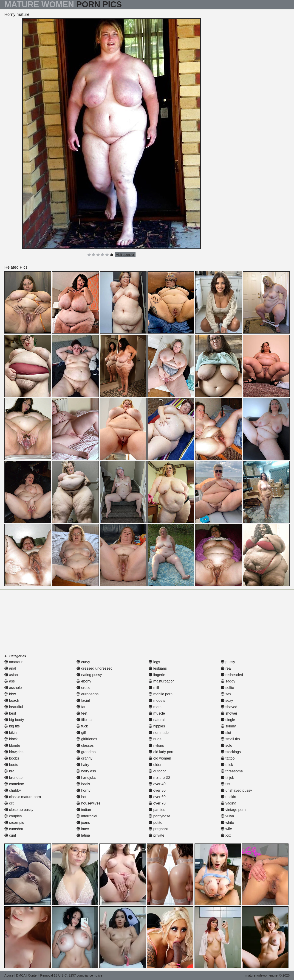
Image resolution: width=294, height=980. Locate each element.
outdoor (157, 771)
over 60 (157, 797)
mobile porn (161, 694)
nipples (157, 726)
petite (155, 823)
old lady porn (161, 752)
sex (226, 694)
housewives (88, 803)
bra (9, 771)
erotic (83, 688)
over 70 (157, 803)
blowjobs (14, 752)
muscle (157, 713)
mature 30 (159, 778)
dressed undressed (95, 668)
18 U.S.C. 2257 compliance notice (78, 975)
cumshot (14, 829)
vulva (227, 816)
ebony (84, 681)
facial (83, 700)
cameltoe (14, 784)
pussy (228, 662)
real (226, 668)
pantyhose (159, 816)
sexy (227, 700)
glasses (85, 745)
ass (10, 681)
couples (13, 816)
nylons (156, 745)
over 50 (157, 790)
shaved (229, 707)
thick (227, 765)
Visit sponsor (125, 255)
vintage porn (233, 810)
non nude (159, 733)
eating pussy (89, 675)
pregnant (158, 829)
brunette (13, 778)
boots (11, 765)
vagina (229, 803)
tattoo (228, 758)
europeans (88, 694)
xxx (226, 835)
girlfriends (87, 739)
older (155, 765)
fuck (82, 726)
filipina (84, 720)
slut (226, 733)
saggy (228, 681)
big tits (12, 726)
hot (81, 797)
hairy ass (86, 771)
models (157, 700)
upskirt (229, 797)
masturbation (162, 681)
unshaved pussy (236, 790)
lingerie (157, 675)
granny (84, 758)
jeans (83, 823)
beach (12, 700)
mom (155, 707)
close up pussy (19, 810)
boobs (12, 758)
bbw (10, 694)
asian (11, 675)
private (156, 835)
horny (83, 790)
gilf (81, 733)
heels (83, 784)
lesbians (158, 668)
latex (83, 829)
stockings (231, 752)
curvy (83, 662)
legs (154, 662)
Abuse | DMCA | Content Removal (29, 975)
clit (9, 803)
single (228, 720)
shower (229, 713)
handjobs (86, 778)
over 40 (157, 784)
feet (82, 713)
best (10, 713)
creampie (14, 823)
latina (83, 835)
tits (225, 784)
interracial (87, 816)
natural (157, 720)
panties (157, 810)
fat (81, 707)
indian (84, 810)
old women (160, 758)
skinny (228, 726)
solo (226, 745)
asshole (13, 688)
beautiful (14, 707)
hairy (83, 765)
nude (155, 739)
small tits (230, 739)
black (11, 739)
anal (10, 668)
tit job (228, 778)
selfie (227, 688)
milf (154, 688)
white (227, 823)
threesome (232, 771)
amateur (13, 662)
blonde (12, 745)
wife (226, 829)
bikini (11, 733)
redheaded (232, 675)
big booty (14, 720)
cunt (10, 835)
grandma (86, 752)
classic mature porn (23, 797)
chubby (13, 790)
